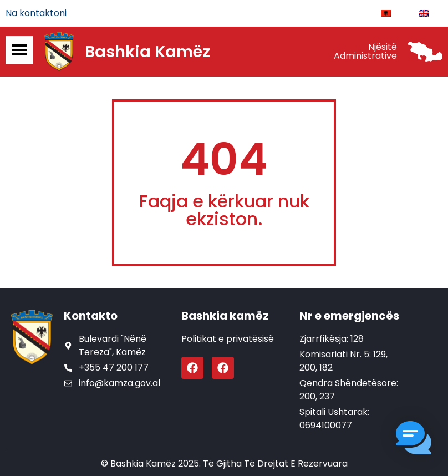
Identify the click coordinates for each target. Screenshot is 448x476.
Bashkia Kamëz (147, 52)
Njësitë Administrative (365, 51)
